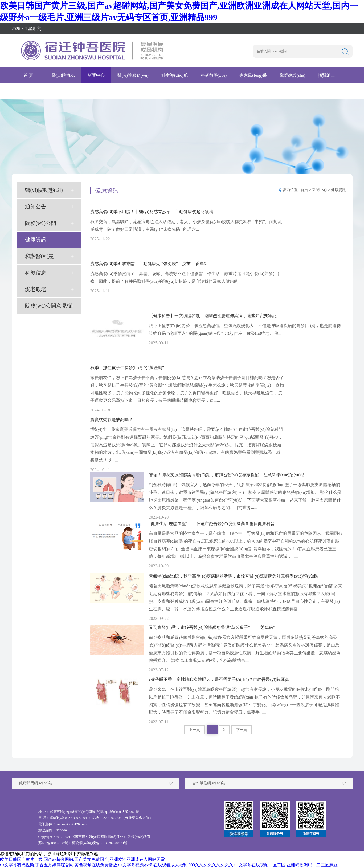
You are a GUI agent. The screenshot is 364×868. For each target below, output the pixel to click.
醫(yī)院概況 (63, 75)
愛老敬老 (36, 289)
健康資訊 (36, 240)
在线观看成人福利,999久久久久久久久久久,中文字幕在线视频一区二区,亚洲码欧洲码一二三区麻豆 (246, 865)
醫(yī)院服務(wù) (133, 75)
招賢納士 (326, 75)
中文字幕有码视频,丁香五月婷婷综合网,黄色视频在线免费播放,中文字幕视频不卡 (76, 865)
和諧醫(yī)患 (40, 256)
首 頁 (28, 75)
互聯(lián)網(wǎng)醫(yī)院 (79, 91)
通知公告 (36, 207)
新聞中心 (96, 75)
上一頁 (194, 730)
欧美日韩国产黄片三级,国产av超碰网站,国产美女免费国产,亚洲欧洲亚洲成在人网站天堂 (82, 859)
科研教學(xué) (214, 75)
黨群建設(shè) (292, 75)
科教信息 (36, 273)
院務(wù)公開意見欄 (49, 306)
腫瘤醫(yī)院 (30, 91)
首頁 (304, 190)
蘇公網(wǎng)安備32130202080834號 (100, 843)
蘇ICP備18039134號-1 (55, 843)
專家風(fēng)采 (253, 75)
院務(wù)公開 (41, 223)
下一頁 (242, 730)
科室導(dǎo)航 (175, 75)
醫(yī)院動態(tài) (44, 190)
